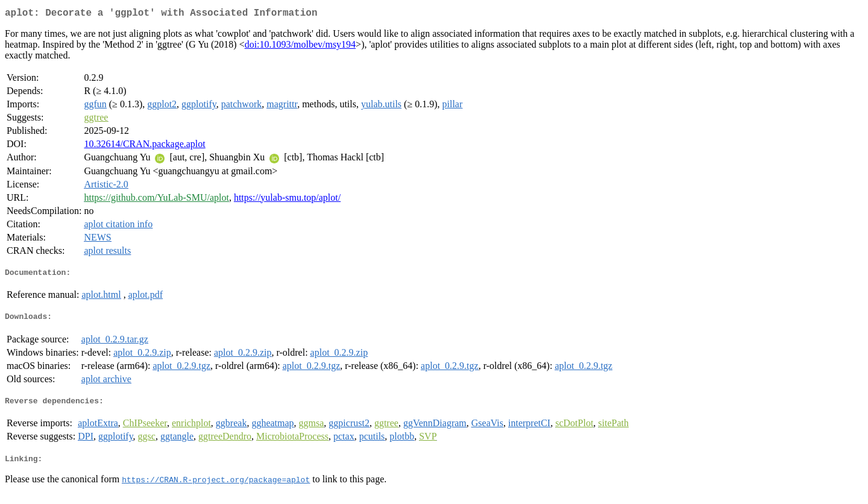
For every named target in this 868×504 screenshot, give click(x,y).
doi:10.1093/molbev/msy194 (300, 47)
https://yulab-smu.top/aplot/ (287, 200)
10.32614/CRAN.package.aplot (144, 146)
